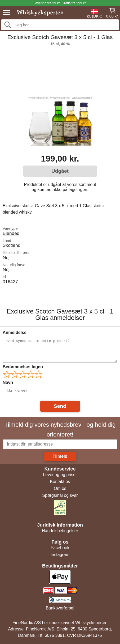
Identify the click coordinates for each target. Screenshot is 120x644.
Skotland (12, 245)
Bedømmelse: (23, 367)
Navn (8, 382)
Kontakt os (60, 482)
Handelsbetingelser (60, 531)
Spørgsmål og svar (60, 495)
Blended (11, 233)
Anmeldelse (15, 332)
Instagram (60, 555)
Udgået (60, 171)
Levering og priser (60, 475)
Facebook (60, 548)
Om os (60, 488)
